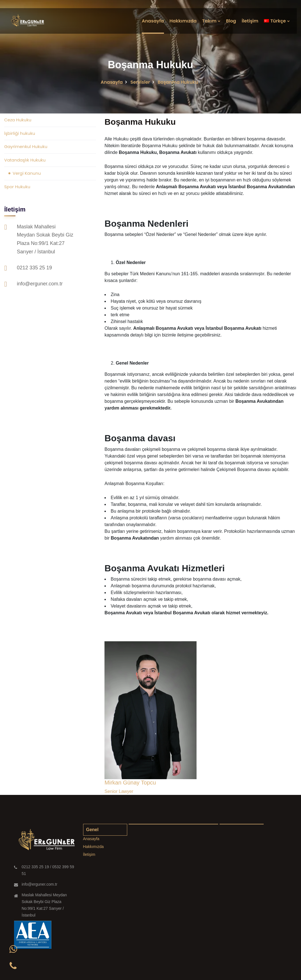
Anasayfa (153, 21)
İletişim (250, 21)
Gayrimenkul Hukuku (26, 146)
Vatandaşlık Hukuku (25, 160)
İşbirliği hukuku (20, 133)
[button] (13, 949)
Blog (231, 21)
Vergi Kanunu (27, 173)
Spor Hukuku (17, 187)
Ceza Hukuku (18, 120)
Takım (209, 21)
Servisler (140, 82)
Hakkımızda (183, 21)
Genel (92, 830)
